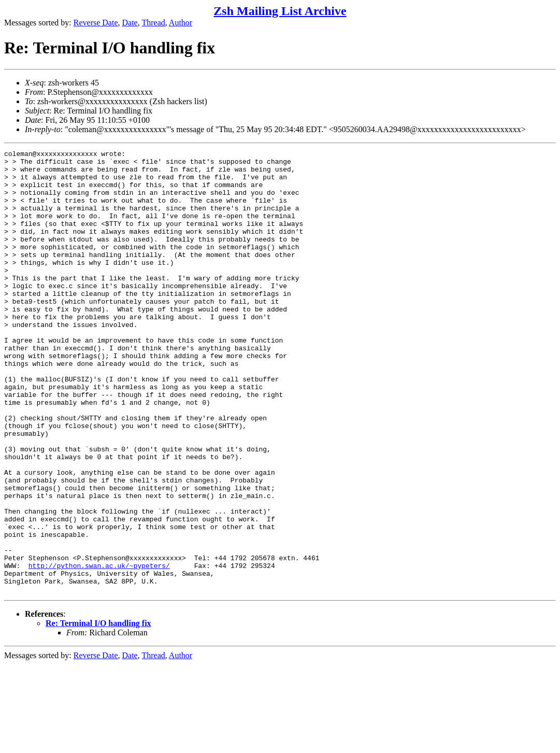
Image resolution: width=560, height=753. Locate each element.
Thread (153, 23)
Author (181, 23)
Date (130, 23)
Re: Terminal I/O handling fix (98, 712)
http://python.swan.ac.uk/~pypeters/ (99, 649)
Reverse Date (96, 23)
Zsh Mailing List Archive (280, 11)
